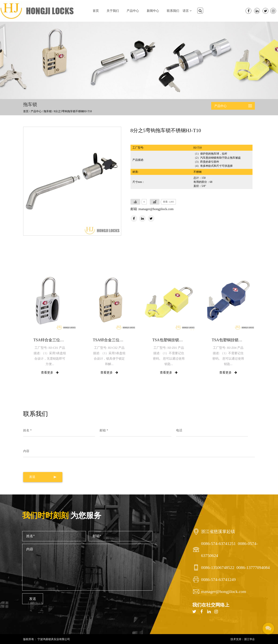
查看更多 (50, 372)
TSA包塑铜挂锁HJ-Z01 (169, 340)
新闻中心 (153, 11)
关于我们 (113, 11)
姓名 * (27, 430)
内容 (26, 451)
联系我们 (173, 11)
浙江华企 (249, 639)
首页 (96, 11)
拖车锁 (48, 111)
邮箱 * (104, 430)
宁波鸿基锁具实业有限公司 (53, 639)
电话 (179, 430)
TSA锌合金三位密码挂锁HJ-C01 (50, 340)
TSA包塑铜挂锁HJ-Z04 (228, 340)
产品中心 (133, 11)
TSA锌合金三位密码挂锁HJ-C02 (109, 340)
